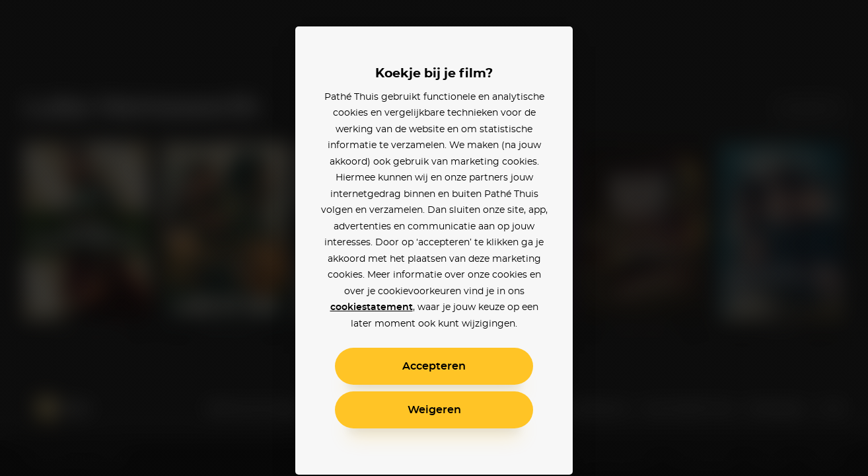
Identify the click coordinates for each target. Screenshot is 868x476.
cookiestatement (372, 307)
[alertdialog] (434, 238)
